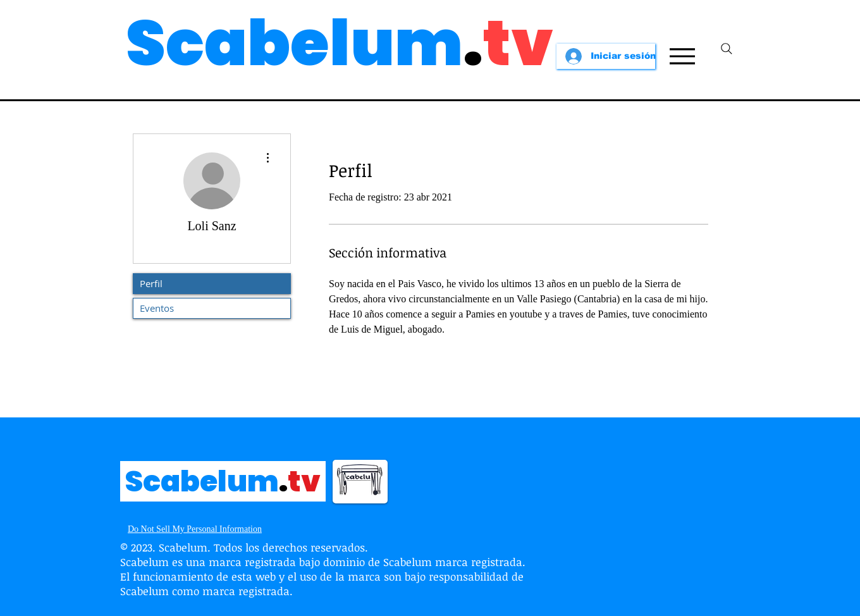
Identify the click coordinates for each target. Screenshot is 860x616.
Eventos (157, 308)
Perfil (151, 283)
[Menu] (682, 56)
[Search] (727, 49)
